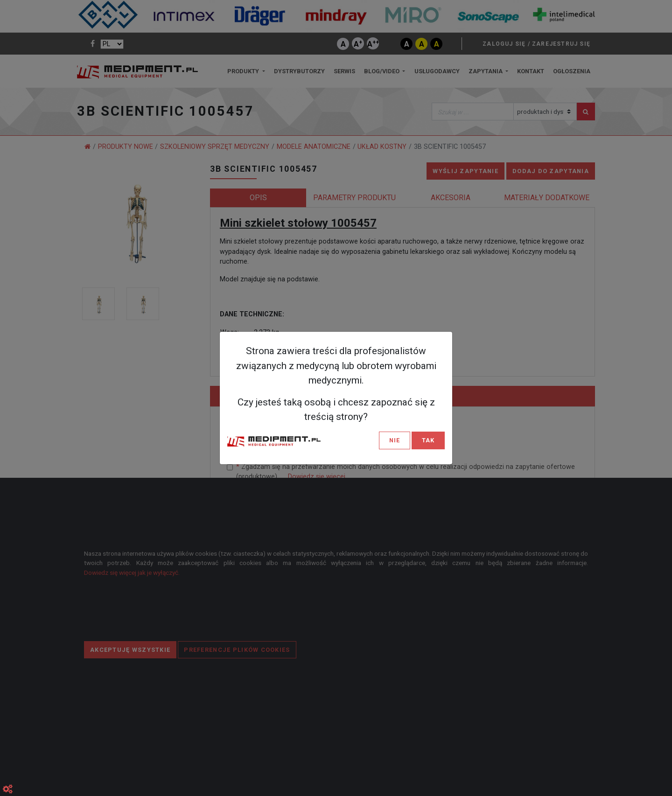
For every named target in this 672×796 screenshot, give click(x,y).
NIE (395, 440)
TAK (428, 440)
